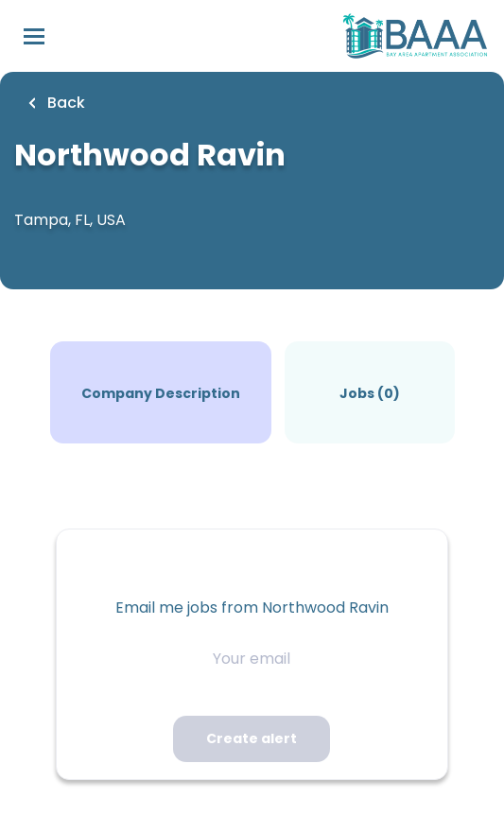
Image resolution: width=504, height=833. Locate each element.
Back (64, 103)
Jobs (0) (370, 393)
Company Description (161, 393)
